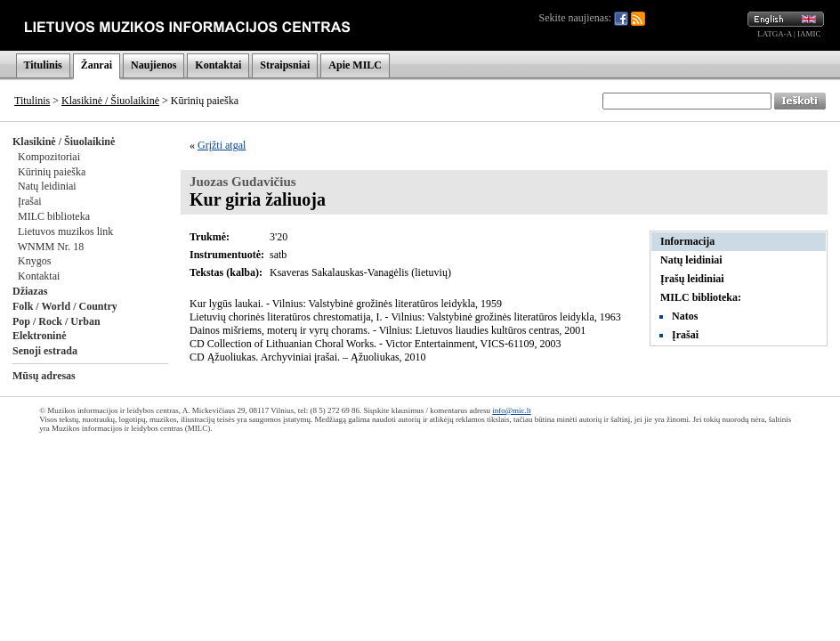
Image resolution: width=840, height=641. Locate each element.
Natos (685, 316)
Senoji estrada (45, 351)
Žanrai (97, 65)
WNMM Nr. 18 (51, 247)
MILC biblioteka (54, 216)
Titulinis (43, 65)
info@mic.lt (512, 410)
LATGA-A (775, 34)
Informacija (687, 241)
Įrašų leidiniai (692, 279)
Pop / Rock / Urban (57, 321)
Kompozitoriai (49, 157)
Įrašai (30, 201)
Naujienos (153, 65)
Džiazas (30, 291)
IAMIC (809, 34)
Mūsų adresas (44, 376)
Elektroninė (39, 336)
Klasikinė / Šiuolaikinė (110, 101)
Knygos (34, 261)
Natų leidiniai (47, 186)
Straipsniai (285, 65)
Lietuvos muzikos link (65, 231)
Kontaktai (218, 65)
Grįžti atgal (222, 145)
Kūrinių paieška (52, 172)
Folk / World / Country (65, 306)
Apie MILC (355, 65)
